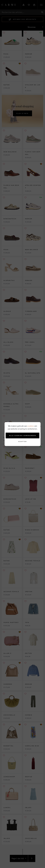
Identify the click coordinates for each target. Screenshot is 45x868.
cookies (31, 426)
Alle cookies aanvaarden (22, 435)
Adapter (22, 442)
